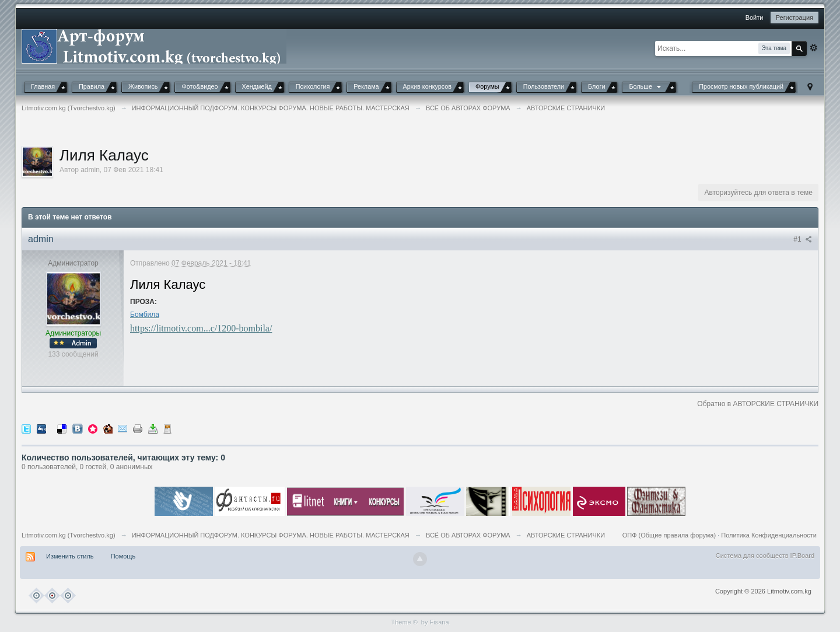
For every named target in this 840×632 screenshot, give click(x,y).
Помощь (123, 556)
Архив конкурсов (427, 86)
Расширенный (814, 48)
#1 (803, 239)
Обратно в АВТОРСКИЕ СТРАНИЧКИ (758, 404)
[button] (678, 19)
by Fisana (435, 622)
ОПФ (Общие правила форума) (669, 535)
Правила (92, 86)
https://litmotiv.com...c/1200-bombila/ (201, 328)
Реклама (366, 86)
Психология (313, 86)
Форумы (487, 86)
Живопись (143, 86)
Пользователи (544, 86)
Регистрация (794, 18)
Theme (401, 622)
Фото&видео (199, 86)
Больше (646, 86)
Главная (43, 86)
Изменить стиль (70, 556)
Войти (755, 18)
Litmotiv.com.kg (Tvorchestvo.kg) (69, 535)
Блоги (596, 86)
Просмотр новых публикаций (741, 86)
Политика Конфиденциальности (769, 535)
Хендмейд (257, 86)
